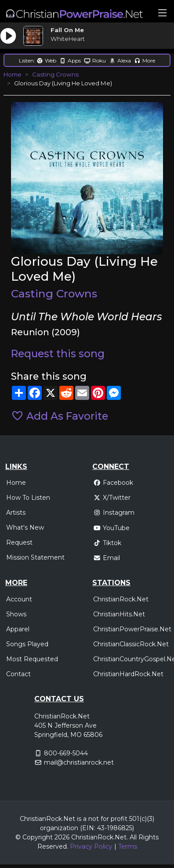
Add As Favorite (60, 416)
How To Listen (28, 498)
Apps (70, 60)
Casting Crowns (55, 74)
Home (13, 74)
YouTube (111, 528)
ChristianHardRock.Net (128, 674)
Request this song (58, 354)
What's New (25, 527)
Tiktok (107, 543)
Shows (16, 614)
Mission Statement (35, 557)
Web (46, 60)
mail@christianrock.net (79, 762)
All (133, 837)
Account (19, 599)
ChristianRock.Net (121, 599)
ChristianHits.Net (119, 614)
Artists (16, 513)
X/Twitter (112, 498)
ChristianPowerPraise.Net (132, 629)
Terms (128, 846)
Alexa (120, 60)
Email (107, 558)
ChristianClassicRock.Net (131, 644)
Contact (18, 674)
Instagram (114, 513)
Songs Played (27, 644)
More (145, 60)
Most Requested (32, 659)
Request (19, 542)
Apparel (18, 629)
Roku (95, 60)
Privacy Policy (91, 846)
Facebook (113, 483)
